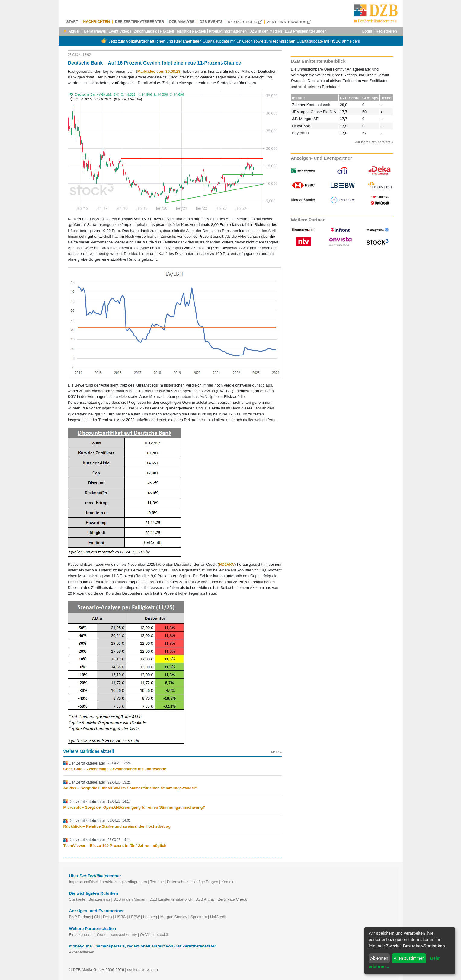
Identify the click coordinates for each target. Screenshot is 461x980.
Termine (157, 882)
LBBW (134, 917)
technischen (284, 41)
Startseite (77, 899)
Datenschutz (178, 882)
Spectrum (199, 917)
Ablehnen (379, 958)
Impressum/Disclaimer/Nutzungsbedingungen (108, 882)
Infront (100, 935)
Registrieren (386, 31)
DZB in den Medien (266, 31)
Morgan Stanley (174, 917)
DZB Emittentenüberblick (171, 899)
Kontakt (228, 882)
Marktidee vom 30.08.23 (159, 71)
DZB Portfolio (245, 22)
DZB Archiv (205, 899)
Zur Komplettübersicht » (374, 142)
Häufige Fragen (205, 882)
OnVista (147, 935)
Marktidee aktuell (191, 31)
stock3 (163, 935)
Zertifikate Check (232, 899)
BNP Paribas (80, 917)
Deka (107, 917)
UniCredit (218, 917)
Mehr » (276, 752)
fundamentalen (188, 41)
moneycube (119, 935)
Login (367, 31)
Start (72, 22)
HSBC (120, 917)
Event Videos (120, 31)
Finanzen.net (80, 935)
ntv (134, 935)
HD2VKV (227, 564)
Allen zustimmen (409, 958)
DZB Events (211, 22)
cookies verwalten (142, 970)
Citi (97, 917)
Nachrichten (97, 22)
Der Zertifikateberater (140, 22)
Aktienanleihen (82, 952)
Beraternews (95, 31)
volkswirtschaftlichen (146, 41)
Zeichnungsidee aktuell (154, 31)
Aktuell (75, 31)
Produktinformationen (228, 31)
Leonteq (150, 917)
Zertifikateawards (289, 22)
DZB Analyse (182, 22)
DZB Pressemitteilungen (306, 31)
